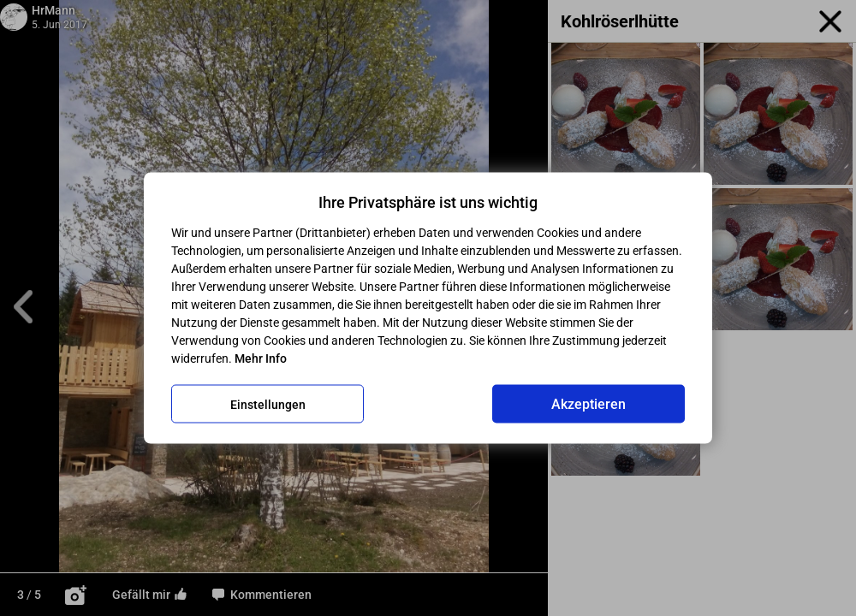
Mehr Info (261, 358)
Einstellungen (268, 404)
